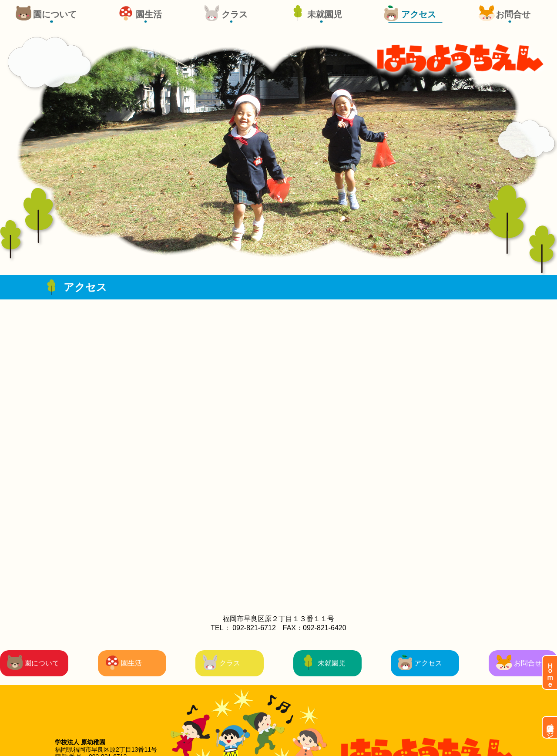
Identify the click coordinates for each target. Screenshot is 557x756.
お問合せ (513, 14)
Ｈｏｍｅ (550, 672)
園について (55, 14)
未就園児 (325, 14)
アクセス (419, 14)
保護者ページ (550, 727)
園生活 (149, 14)
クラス (235, 14)
